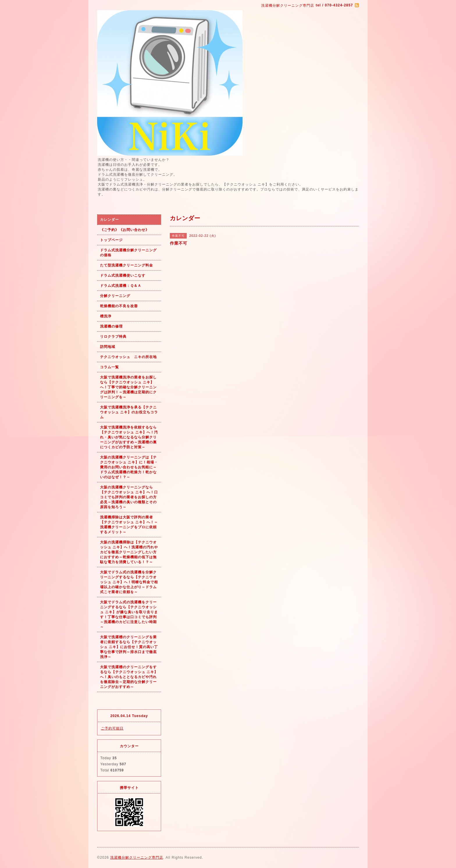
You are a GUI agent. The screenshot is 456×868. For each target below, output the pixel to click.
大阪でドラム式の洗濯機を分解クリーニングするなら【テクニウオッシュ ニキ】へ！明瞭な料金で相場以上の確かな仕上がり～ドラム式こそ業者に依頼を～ (129, 582)
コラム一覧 (109, 367)
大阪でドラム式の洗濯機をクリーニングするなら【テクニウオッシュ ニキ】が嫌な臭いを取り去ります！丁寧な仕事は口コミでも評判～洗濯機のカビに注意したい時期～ (129, 614)
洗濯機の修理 (111, 326)
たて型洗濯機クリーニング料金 (127, 265)
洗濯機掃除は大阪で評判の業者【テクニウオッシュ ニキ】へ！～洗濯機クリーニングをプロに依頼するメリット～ (129, 525)
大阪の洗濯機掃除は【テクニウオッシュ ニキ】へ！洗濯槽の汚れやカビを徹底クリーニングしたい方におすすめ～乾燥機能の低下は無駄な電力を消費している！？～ (129, 552)
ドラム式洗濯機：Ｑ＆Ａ (121, 286)
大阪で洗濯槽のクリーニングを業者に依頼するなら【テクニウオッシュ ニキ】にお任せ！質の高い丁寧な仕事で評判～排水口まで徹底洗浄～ (129, 647)
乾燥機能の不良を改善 (119, 306)
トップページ (111, 240)
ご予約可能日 (112, 728)
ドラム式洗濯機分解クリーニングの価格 (128, 253)
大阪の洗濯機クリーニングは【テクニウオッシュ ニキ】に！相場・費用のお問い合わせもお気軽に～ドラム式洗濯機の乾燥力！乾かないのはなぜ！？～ (129, 467)
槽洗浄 (106, 316)
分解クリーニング (115, 296)
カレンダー (109, 220)
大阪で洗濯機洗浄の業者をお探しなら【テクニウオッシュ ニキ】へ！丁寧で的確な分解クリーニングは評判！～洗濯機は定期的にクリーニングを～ (128, 387)
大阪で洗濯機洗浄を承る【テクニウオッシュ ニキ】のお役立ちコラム (129, 412)
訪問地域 (108, 347)
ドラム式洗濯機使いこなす (123, 275)
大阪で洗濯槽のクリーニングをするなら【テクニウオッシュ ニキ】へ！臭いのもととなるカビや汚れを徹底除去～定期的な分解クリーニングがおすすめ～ (129, 677)
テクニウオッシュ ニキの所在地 (128, 357)
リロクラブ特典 (113, 337)
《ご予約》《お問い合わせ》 (125, 230)
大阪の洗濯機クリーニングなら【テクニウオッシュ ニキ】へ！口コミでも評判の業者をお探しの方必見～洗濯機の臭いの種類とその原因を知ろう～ (129, 497)
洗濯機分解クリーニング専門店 (137, 858)
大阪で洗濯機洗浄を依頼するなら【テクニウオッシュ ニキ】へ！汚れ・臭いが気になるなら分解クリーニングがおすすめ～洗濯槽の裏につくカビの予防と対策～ (129, 437)
